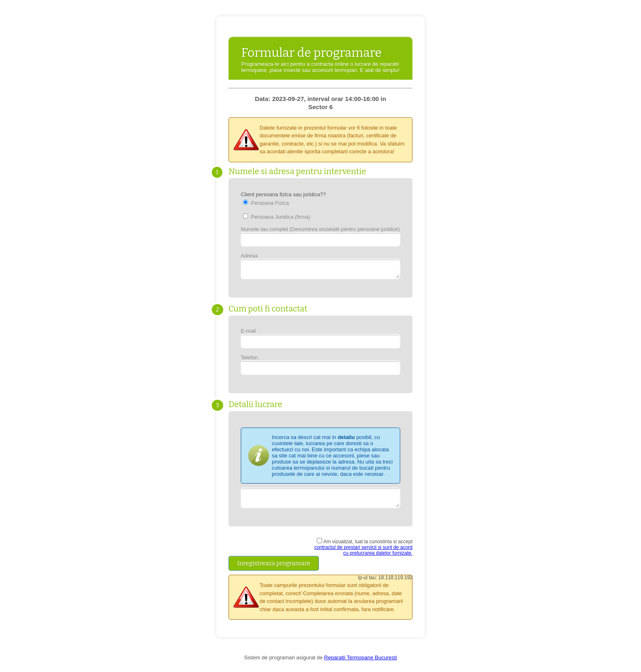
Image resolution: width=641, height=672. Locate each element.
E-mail (320, 340)
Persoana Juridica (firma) (277, 217)
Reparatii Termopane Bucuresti (361, 662)
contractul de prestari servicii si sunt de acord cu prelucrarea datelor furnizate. (363, 555)
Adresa (320, 267)
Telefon (320, 367)
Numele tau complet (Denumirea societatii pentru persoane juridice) (320, 236)
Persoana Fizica (266, 203)
